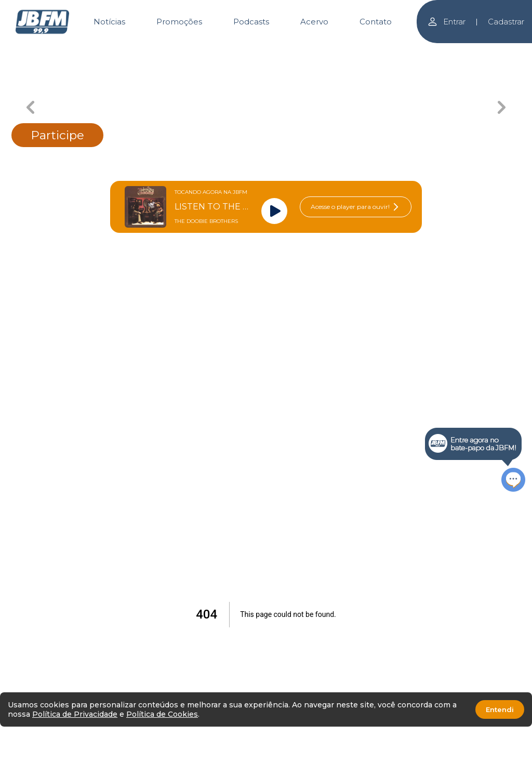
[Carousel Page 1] (116, 51)
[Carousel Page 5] (417, 51)
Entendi (500, 709)
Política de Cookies (162, 714)
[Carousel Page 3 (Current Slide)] (266, 51)
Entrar (446, 22)
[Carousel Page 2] (191, 51)
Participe (57, 135)
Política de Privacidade (75, 714)
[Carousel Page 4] (342, 51)
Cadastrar (506, 22)
